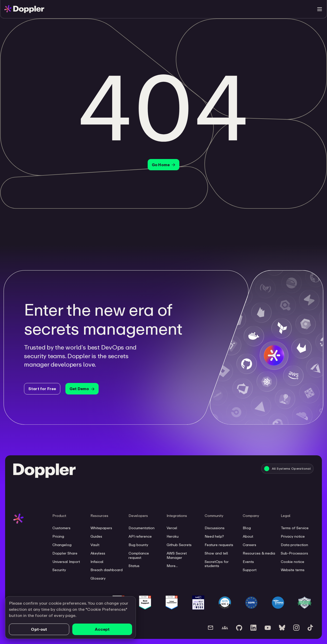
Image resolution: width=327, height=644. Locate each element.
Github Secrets (179, 545)
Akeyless (98, 553)
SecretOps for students (217, 564)
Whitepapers (101, 528)
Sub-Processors (294, 553)
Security (59, 570)
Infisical (97, 562)
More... (172, 566)
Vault (95, 545)
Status (134, 566)
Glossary (98, 578)
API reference (140, 536)
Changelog (62, 545)
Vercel (172, 528)
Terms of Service (295, 528)
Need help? (214, 536)
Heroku (173, 536)
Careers (249, 545)
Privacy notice (293, 536)
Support (250, 570)
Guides (96, 536)
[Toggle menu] (320, 9)
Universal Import (66, 562)
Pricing (58, 536)
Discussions (215, 528)
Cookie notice (293, 562)
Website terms (293, 570)
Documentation (142, 528)
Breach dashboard (107, 570)
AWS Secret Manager (177, 555)
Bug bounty (138, 545)
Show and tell (216, 553)
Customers (61, 528)
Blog (247, 528)
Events (248, 562)
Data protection (294, 545)
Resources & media (259, 553)
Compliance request (139, 555)
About (248, 536)
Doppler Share (65, 553)
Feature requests (219, 545)
